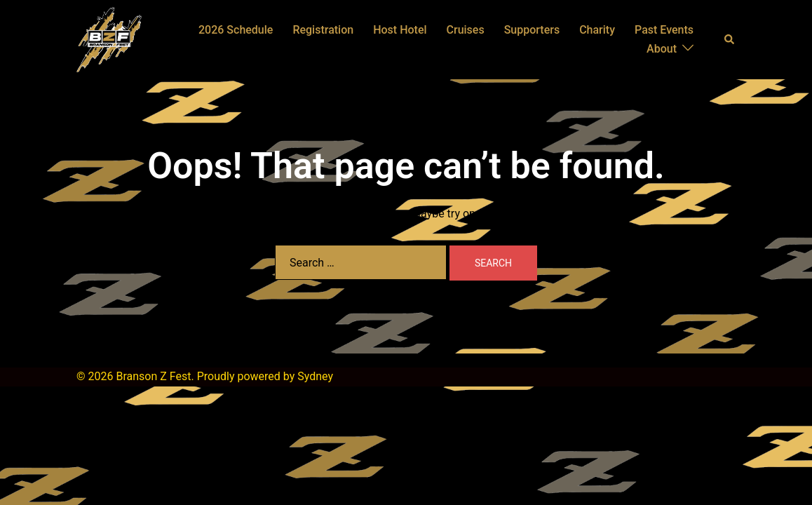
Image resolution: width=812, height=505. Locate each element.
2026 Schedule (236, 30)
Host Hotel (400, 30)
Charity (597, 30)
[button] (730, 40)
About (662, 49)
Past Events (664, 30)
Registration (323, 30)
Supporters (532, 30)
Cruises (466, 30)
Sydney (315, 376)
